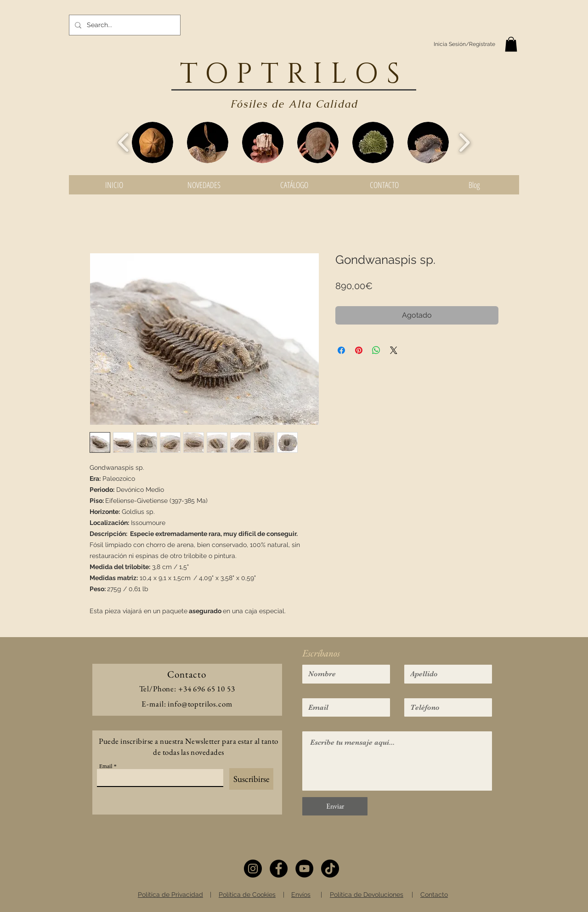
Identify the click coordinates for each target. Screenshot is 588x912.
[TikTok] (330, 869)
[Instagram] (253, 869)
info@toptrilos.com (200, 704)
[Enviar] (335, 806)
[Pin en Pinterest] (359, 350)
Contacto (434, 895)
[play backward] (124, 142)
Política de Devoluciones (367, 895)
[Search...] (124, 25)
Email (106, 766)
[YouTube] (304, 869)
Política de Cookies (247, 895)
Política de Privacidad (170, 895)
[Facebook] (279, 869)
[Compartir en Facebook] (341, 350)
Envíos (301, 895)
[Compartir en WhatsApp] (376, 350)
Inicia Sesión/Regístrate (464, 44)
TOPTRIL (267, 74)
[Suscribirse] (251, 779)
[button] (511, 44)
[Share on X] (394, 350)
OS (382, 74)
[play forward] (464, 142)
